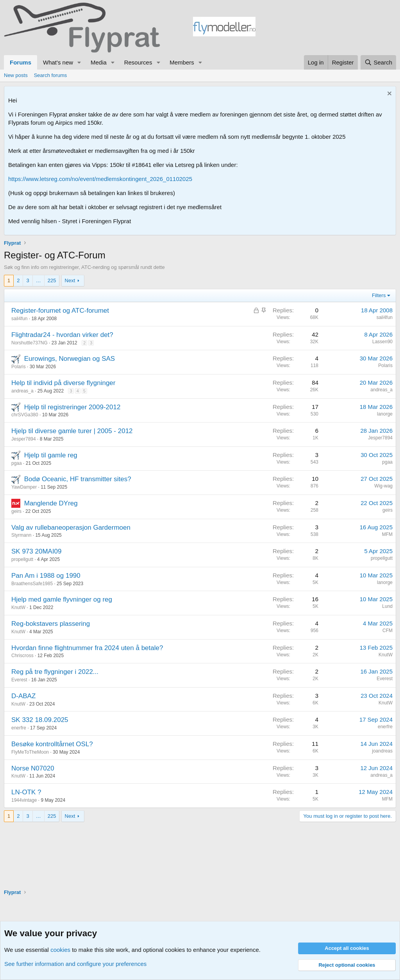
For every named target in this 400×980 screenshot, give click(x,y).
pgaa (17, 463)
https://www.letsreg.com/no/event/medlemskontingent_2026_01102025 (100, 179)
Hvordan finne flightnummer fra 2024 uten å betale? (87, 648)
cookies (60, 950)
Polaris (19, 367)
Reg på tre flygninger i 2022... (55, 672)
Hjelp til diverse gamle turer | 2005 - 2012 (72, 431)
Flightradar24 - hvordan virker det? (62, 335)
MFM (387, 534)
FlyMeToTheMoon (30, 752)
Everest (19, 680)
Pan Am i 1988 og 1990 (46, 576)
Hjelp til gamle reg (51, 455)
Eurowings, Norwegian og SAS (70, 359)
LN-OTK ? (26, 792)
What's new (58, 62)
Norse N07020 (33, 768)
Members (182, 62)
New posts (16, 75)
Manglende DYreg (51, 503)
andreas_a (22, 391)
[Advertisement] (326, 28)
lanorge (385, 414)
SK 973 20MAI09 (37, 551)
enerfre (19, 728)
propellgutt (22, 559)
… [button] (38, 280)
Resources (138, 62)
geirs (16, 511)
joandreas (382, 751)
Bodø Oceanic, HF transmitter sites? (78, 479)
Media (99, 62)
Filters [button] (379, 295)
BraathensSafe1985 (32, 584)
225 (52, 280)
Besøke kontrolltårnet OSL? (52, 744)
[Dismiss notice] (388, 94)
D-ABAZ (23, 696)
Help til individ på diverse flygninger (63, 383)
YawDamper (24, 487)
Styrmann (21, 535)
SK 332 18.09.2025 (40, 720)
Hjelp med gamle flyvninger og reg (62, 599)
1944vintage (24, 800)
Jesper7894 (24, 439)
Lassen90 (382, 342)
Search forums (51, 75)
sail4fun (19, 319)
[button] (79, 62)
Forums (21, 62)
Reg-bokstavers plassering (51, 624)
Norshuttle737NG (29, 343)
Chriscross (22, 656)
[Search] (378, 62)
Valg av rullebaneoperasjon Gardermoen (71, 528)
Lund (387, 606)
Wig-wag (383, 486)
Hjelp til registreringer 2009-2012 (72, 407)
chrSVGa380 (25, 415)
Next (70, 280)
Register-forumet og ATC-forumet (60, 311)
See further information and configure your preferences (75, 964)
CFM (387, 631)
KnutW (18, 607)
